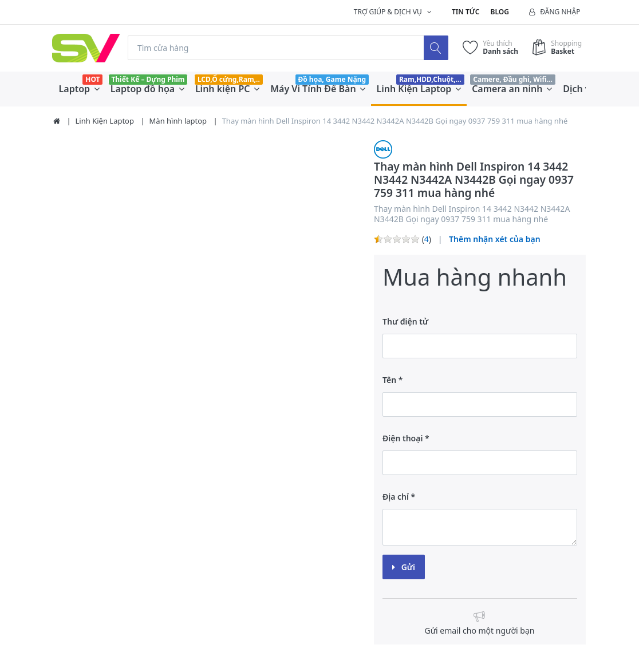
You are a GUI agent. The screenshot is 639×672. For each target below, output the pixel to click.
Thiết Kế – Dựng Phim (148, 79)
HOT (92, 79)
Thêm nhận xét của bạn (495, 239)
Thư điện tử (405, 321)
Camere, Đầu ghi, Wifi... (513, 79)
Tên (389, 380)
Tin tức (466, 12)
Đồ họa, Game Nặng (332, 79)
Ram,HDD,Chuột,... (430, 79)
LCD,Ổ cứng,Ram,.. (229, 79)
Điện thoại (403, 438)
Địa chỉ (396, 497)
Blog (500, 12)
